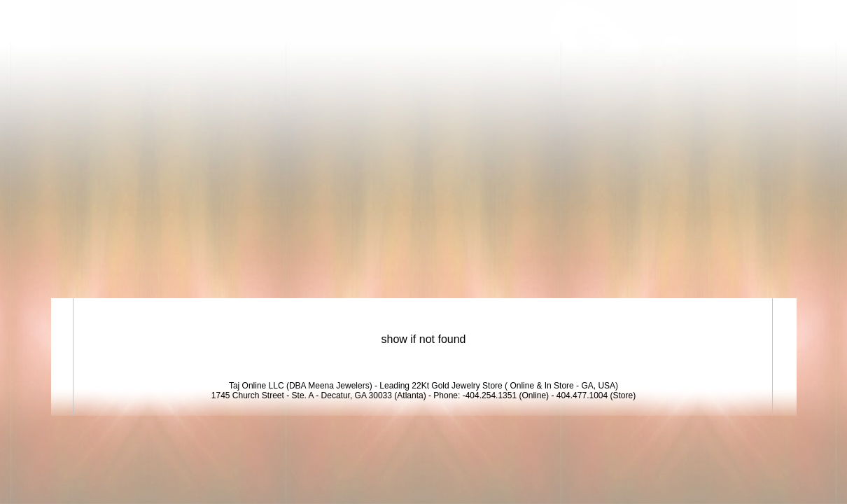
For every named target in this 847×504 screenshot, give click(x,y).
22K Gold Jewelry (134, 267)
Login (656, 16)
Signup (766, 16)
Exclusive (615, 267)
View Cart (709, 16)
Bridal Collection (412, 267)
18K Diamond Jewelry (273, 267)
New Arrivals (520, 267)
